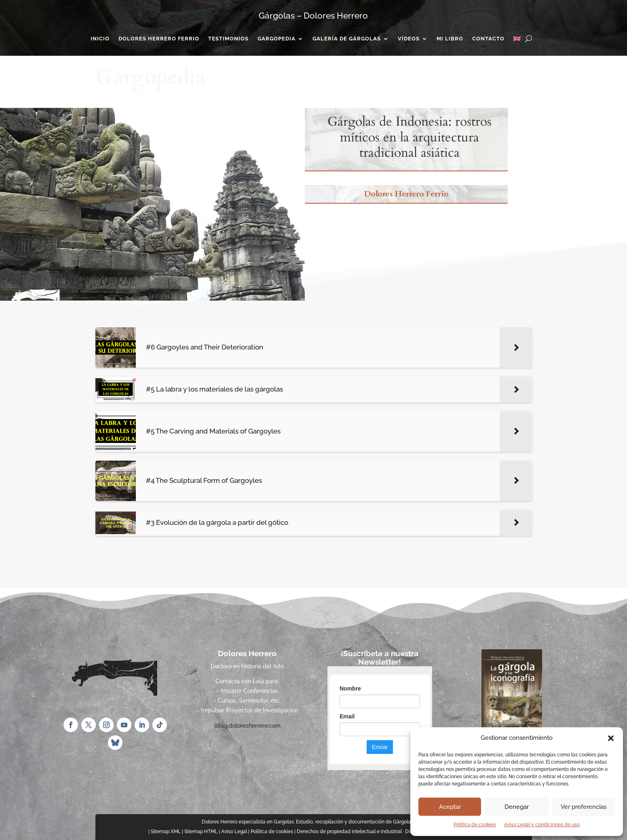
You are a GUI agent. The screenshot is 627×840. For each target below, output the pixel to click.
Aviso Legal (234, 832)
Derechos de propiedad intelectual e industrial (349, 832)
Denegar (517, 807)
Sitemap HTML (201, 832)
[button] (611, 738)
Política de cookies (475, 825)
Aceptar (450, 807)
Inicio (100, 39)
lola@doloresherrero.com (247, 726)
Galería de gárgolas (347, 39)
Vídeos (409, 39)
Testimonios (228, 39)
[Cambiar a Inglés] (517, 40)
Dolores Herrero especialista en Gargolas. (248, 822)
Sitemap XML (166, 832)
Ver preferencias (584, 807)
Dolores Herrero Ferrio (159, 39)
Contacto (488, 39)
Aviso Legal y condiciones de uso (542, 825)
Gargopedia (277, 39)
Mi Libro (450, 39)
